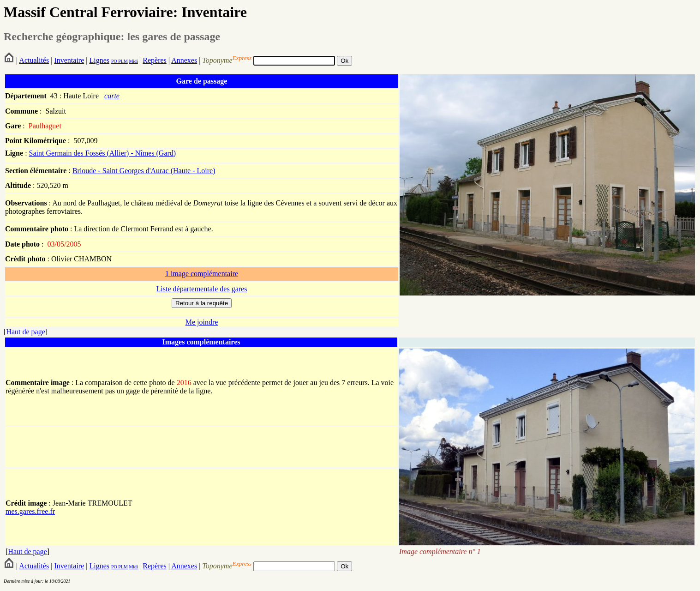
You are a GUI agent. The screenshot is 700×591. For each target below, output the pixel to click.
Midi (133, 61)
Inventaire (69, 60)
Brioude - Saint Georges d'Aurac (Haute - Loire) (144, 171)
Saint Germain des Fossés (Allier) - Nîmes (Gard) (103, 153)
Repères (155, 60)
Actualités (34, 60)
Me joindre (202, 322)
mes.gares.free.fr (30, 511)
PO (114, 61)
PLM (123, 61)
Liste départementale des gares (202, 289)
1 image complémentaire (202, 274)
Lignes (99, 60)
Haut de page (25, 332)
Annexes (184, 60)
